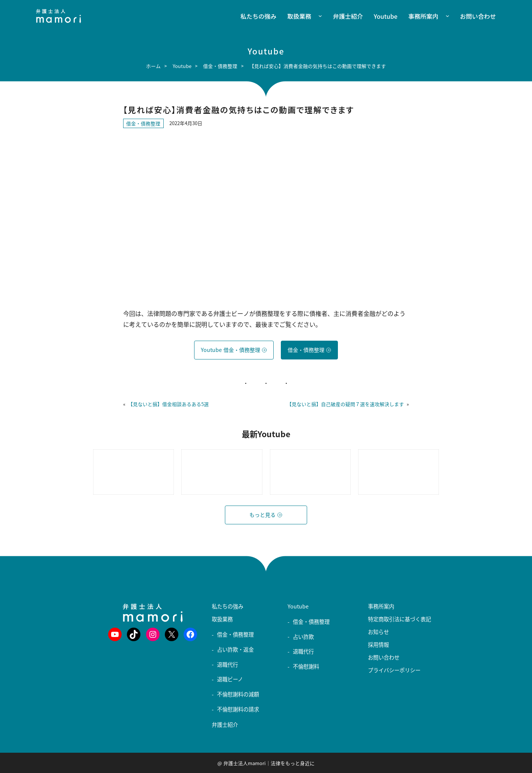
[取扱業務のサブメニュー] (317, 16)
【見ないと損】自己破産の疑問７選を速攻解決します (345, 404)
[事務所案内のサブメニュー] (444, 16)
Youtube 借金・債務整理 (234, 350)
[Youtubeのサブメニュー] (290, 613)
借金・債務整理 (143, 123)
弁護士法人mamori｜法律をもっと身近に (269, 763)
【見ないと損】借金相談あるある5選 (168, 404)
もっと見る (266, 515)
